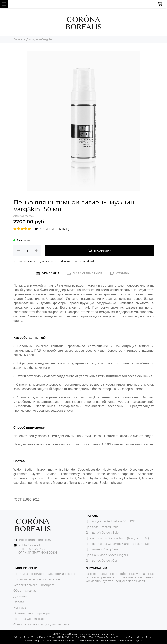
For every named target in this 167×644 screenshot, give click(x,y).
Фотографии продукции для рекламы (42, 624)
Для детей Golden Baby (103, 533)
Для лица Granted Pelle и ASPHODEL (112, 521)
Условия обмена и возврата (34, 585)
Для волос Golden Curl (102, 561)
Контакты (20, 608)
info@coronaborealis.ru (35, 540)
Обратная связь (25, 591)
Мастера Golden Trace (29, 619)
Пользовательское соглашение (37, 579)
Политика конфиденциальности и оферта (45, 574)
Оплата (19, 602)
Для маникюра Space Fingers (107, 555)
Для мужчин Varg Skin (52, 261)
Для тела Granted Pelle (81, 261)
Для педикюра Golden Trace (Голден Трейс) (117, 538)
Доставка (20, 596)
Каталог (33, 261)
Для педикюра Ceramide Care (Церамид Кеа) (118, 544)
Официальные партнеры (32, 613)
